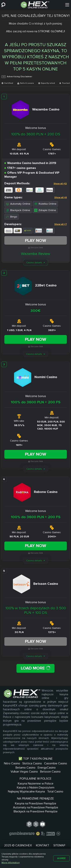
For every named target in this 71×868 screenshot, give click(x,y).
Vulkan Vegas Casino (24, 772)
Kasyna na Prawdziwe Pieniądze (36, 803)
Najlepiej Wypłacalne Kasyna (26, 792)
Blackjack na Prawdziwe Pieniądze (36, 811)
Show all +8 (61, 197)
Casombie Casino (56, 763)
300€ (35, 311)
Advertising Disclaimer (17, 77)
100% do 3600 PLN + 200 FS (36, 402)
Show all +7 (61, 224)
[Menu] (67, 5)
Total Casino (55, 792)
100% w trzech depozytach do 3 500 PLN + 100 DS (36, 610)
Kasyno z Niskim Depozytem (36, 788)
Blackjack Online (18, 210)
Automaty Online (18, 204)
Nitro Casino (12, 763)
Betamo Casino (25, 768)
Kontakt (43, 845)
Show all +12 (60, 184)
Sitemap (59, 845)
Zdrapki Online (45, 210)
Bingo (12, 217)
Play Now (36, 240)
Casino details (34, 262)
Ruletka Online (45, 204)
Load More (36, 668)
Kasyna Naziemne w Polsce (36, 784)
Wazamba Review (36, 254)
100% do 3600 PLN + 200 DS (36, 134)
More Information (11, 863)
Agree (61, 858)
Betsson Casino (50, 772)
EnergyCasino (47, 768)
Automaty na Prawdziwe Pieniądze (36, 807)
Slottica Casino (32, 763)
